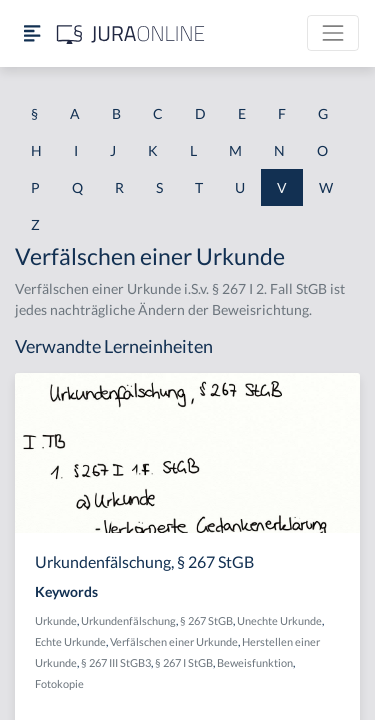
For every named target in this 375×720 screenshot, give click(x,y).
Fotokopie (59, 683)
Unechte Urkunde (279, 620)
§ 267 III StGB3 (116, 662)
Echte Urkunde (70, 641)
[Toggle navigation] (333, 33)
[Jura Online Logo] (131, 33)
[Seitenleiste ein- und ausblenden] (32, 33)
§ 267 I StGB (184, 662)
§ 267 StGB (206, 620)
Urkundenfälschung (128, 620)
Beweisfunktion (255, 662)
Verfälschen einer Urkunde (174, 641)
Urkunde (56, 620)
